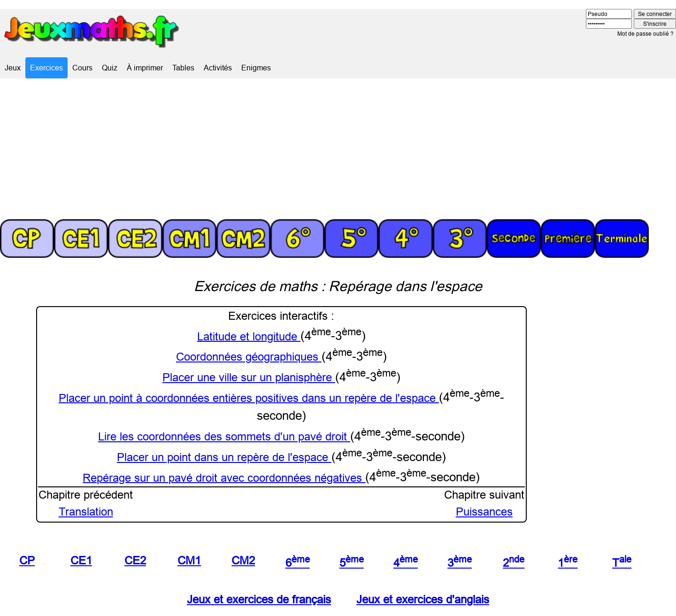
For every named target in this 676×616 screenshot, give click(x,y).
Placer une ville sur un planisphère (249, 378)
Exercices (46, 68)
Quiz (110, 68)
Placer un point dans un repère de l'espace (224, 458)
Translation (86, 512)
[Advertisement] (338, 149)
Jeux (13, 68)
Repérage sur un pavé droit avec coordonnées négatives (224, 478)
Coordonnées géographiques (249, 357)
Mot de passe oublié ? (645, 34)
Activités (218, 68)
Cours (82, 68)
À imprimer (145, 68)
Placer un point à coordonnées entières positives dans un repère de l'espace (249, 398)
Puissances (484, 512)
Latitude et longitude (249, 336)
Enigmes (256, 68)
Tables (183, 68)
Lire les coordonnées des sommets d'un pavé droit (224, 437)
